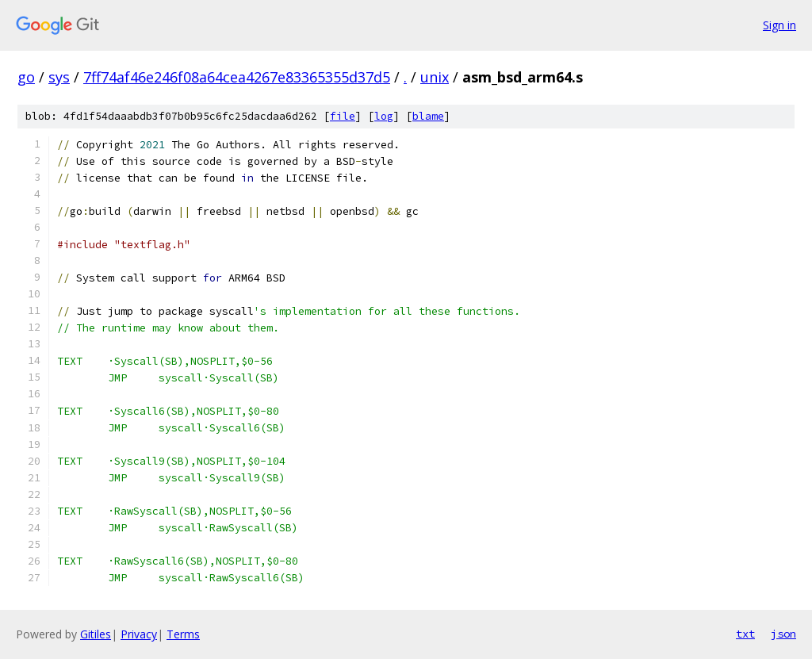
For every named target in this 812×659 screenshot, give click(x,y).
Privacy (139, 634)
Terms (183, 634)
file (343, 116)
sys (59, 77)
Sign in (779, 25)
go (26, 77)
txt (745, 634)
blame (428, 116)
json (783, 634)
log (384, 116)
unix (435, 77)
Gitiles (96, 634)
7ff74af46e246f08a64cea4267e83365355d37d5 (237, 77)
